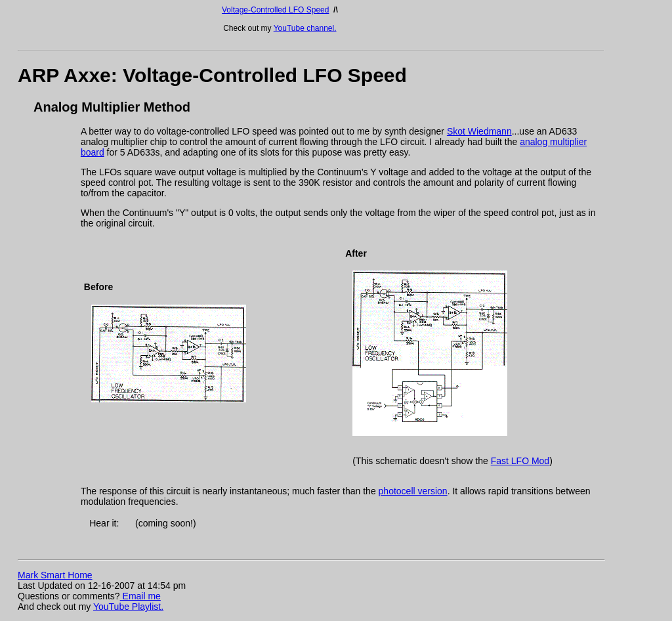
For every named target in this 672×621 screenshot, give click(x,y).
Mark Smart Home (55, 575)
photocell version (413, 491)
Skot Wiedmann (479, 131)
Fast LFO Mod (520, 461)
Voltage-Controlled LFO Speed (275, 10)
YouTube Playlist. (128, 607)
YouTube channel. (305, 28)
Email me (140, 596)
